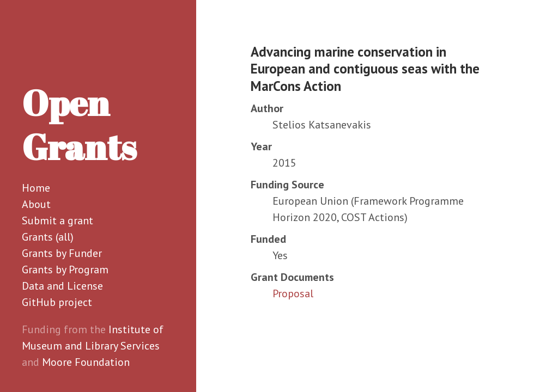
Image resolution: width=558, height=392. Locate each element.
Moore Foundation (86, 362)
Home (36, 188)
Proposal (293, 293)
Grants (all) (48, 237)
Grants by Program (65, 269)
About (36, 204)
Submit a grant (57, 220)
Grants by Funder (62, 253)
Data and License (62, 286)
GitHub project (57, 302)
